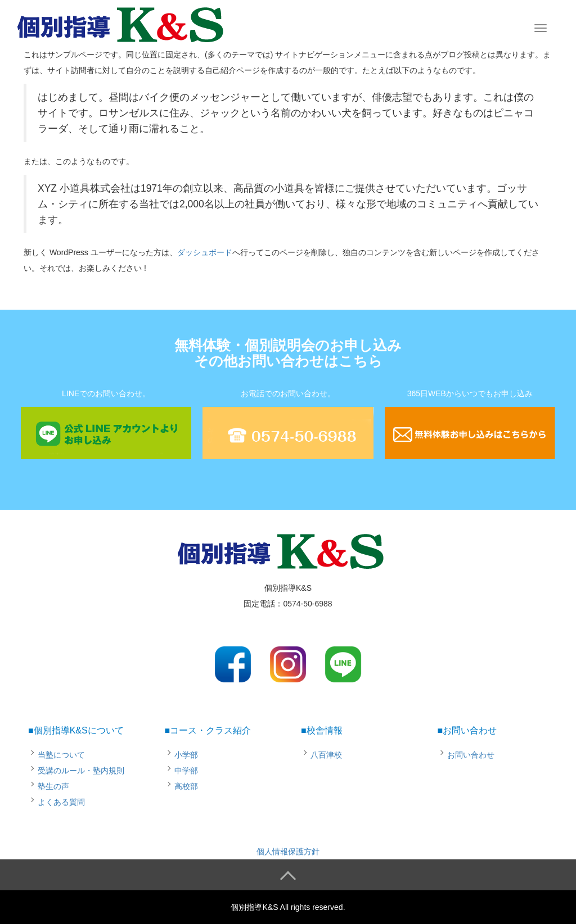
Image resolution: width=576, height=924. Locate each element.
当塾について (61, 755)
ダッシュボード (205, 252)
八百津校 (326, 755)
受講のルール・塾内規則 (81, 771)
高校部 (186, 786)
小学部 (186, 755)
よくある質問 (61, 802)
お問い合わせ (471, 755)
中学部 (186, 771)
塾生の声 (53, 786)
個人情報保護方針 (288, 851)
